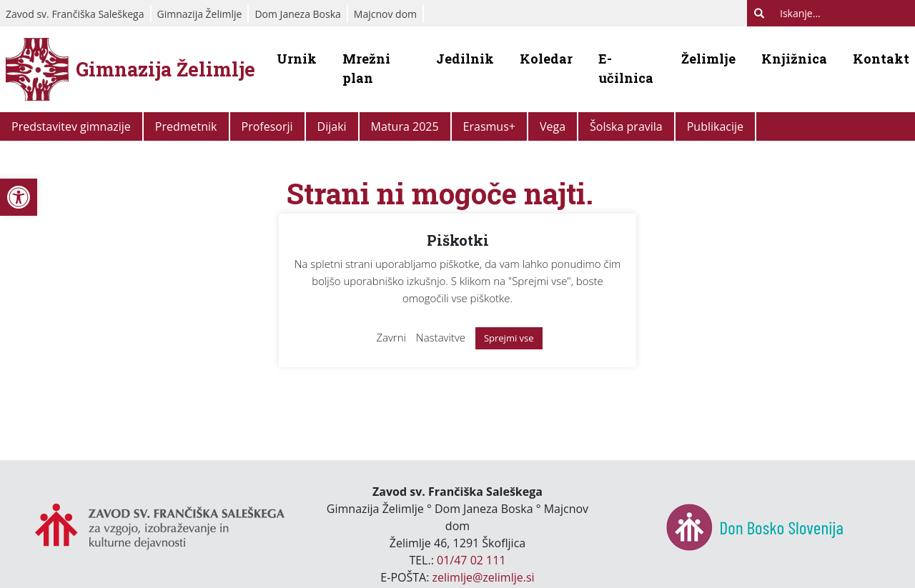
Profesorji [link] (267, 126)
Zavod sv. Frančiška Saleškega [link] (75, 14)
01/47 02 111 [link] (471, 560)
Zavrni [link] (391, 337)
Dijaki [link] (332, 126)
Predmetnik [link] (186, 126)
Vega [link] (553, 126)
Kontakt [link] (881, 59)
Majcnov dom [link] (385, 14)
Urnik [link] (297, 59)
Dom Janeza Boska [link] (297, 14)
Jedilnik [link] (465, 59)
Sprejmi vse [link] (509, 338)
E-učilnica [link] (626, 68)
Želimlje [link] (708, 59)
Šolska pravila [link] (626, 126)
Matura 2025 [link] (405, 126)
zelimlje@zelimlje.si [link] (484, 577)
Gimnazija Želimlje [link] (200, 14)
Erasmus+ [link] (489, 126)
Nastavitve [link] (441, 337)
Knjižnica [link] (794, 59)
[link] (19, 197)
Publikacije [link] (715, 126)
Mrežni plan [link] (366, 68)
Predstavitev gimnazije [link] (71, 126)
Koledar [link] (546, 59)
